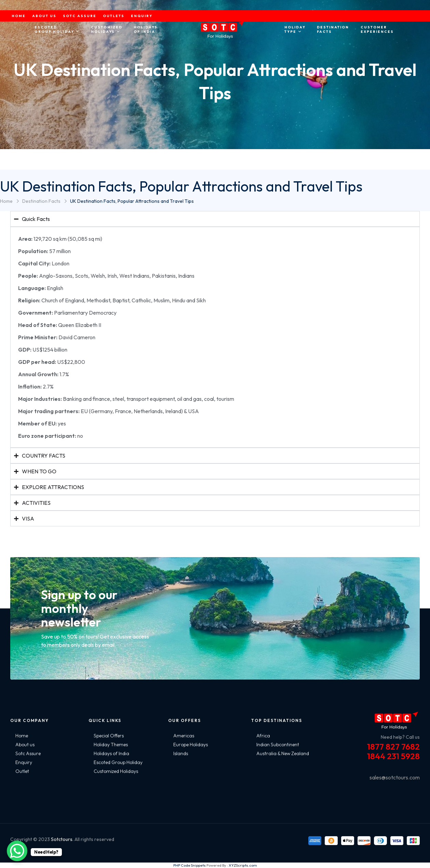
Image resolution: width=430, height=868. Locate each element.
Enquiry (24, 762)
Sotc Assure (28, 753)
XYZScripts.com (243, 865)
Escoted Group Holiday (118, 762)
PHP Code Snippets (190, 865)
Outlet (22, 771)
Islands (181, 753)
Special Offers (109, 736)
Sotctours (62, 839)
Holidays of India (111, 753)
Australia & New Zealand (283, 753)
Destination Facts (41, 201)
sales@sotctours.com (395, 777)
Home (6, 201)
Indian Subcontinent (278, 745)
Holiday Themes (111, 745)
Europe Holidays (191, 745)
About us (25, 745)
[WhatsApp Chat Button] (17, 851)
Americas (184, 736)
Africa (263, 736)
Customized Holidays (116, 771)
